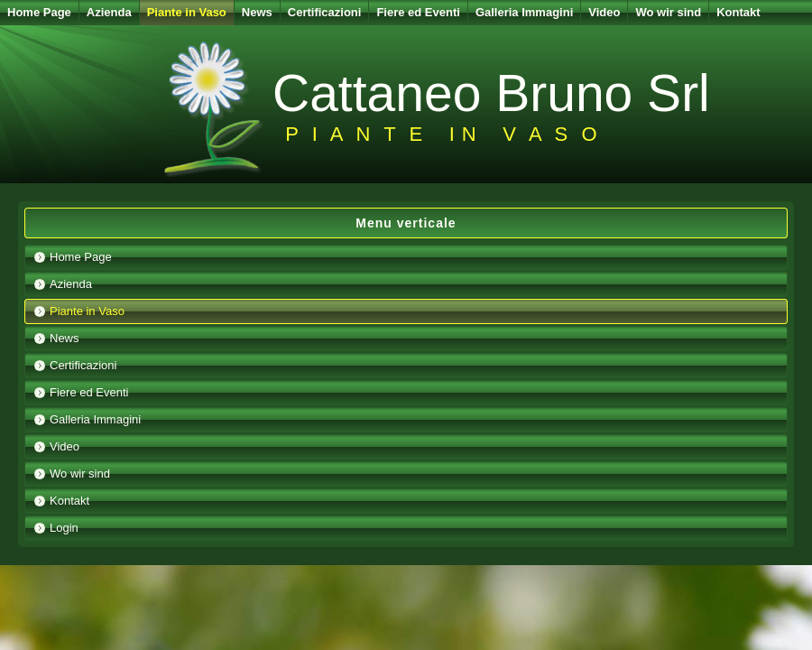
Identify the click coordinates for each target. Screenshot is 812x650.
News (257, 12)
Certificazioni (325, 12)
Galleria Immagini (524, 12)
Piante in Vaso (187, 12)
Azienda (109, 12)
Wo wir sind (668, 12)
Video (604, 12)
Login (64, 528)
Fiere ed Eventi (418, 12)
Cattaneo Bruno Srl (491, 93)
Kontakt (738, 12)
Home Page (39, 12)
